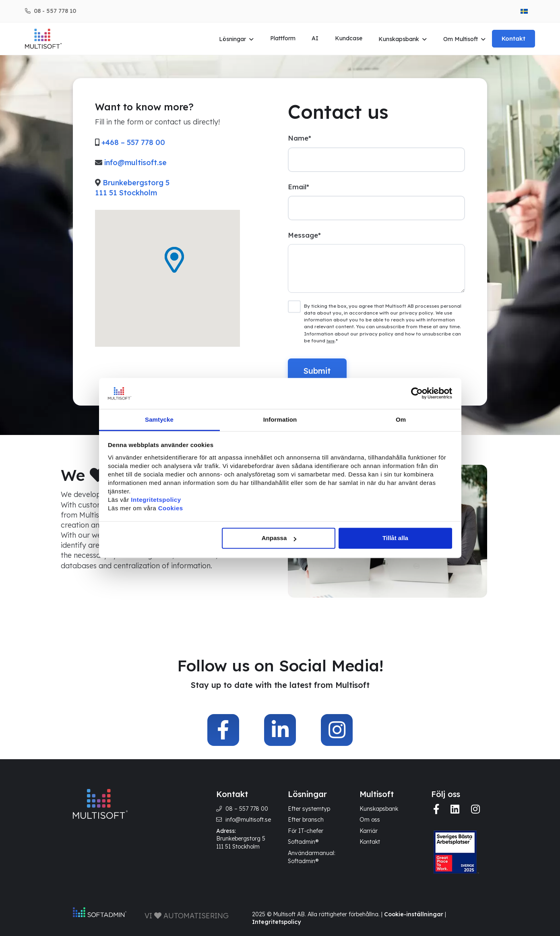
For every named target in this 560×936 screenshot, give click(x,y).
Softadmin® (303, 842)
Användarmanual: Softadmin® (312, 857)
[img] (223, 730)
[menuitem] (524, 11)
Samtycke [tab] (159, 419)
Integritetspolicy (276, 922)
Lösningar (232, 39)
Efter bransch (306, 820)
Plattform (283, 38)
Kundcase (349, 38)
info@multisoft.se (135, 163)
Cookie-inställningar (414, 914)
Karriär (369, 831)
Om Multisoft (461, 39)
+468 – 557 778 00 (133, 142)
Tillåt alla (395, 538)
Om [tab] (401, 419)
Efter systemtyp (309, 809)
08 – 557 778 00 (247, 809)
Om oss (370, 820)
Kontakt (514, 38)
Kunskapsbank (399, 39)
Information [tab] (280, 419)
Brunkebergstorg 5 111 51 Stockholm (241, 843)
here (331, 341)
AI (315, 38)
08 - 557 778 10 (55, 11)
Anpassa (279, 538)
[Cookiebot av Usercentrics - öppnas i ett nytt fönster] (417, 393)
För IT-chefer (306, 831)
